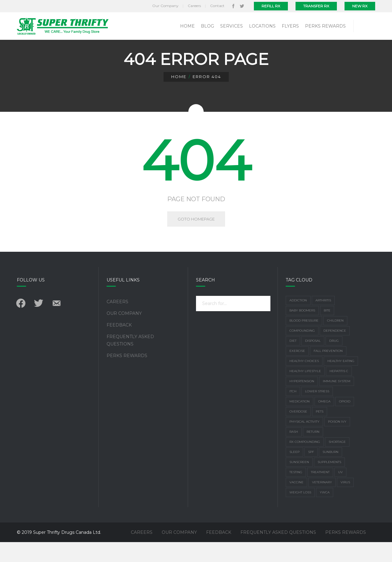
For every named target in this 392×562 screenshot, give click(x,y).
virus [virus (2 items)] (345, 502)
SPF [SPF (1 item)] (311, 472)
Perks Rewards (127, 375)
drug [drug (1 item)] (334, 361)
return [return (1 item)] (313, 452)
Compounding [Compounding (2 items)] (302, 351)
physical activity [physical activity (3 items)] (304, 441)
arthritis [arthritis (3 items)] (323, 320)
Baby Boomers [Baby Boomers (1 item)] (302, 330)
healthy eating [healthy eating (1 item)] (341, 381)
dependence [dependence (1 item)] (335, 351)
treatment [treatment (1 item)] (320, 492)
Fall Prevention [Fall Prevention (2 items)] (328, 371)
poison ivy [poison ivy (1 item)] (337, 441)
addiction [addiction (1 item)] (298, 320)
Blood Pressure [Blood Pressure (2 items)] (304, 340)
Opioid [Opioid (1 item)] (345, 421)
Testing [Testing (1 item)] (296, 492)
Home (179, 96)
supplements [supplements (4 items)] (329, 482)
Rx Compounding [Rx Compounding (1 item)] (305, 462)
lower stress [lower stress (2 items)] (317, 411)
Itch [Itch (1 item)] (293, 411)
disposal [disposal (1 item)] (313, 361)
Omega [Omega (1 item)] (324, 421)
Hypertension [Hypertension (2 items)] (302, 401)
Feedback (119, 345)
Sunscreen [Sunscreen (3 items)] (299, 482)
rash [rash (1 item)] (294, 452)
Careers (117, 322)
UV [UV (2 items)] (340, 492)
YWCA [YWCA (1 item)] (325, 512)
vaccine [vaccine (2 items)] (296, 502)
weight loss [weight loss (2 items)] (300, 512)
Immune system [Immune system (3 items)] (337, 401)
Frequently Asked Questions (130, 360)
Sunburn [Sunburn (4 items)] (330, 472)
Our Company (124, 333)
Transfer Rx (316, 6)
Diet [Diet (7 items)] (293, 361)
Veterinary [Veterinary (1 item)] (322, 502)
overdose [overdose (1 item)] (298, 431)
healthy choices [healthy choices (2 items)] (304, 381)
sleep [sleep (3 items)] (294, 472)
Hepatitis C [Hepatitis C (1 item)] (339, 391)
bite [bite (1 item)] (327, 330)
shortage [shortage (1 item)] (337, 462)
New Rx (360, 6)
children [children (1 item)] (335, 340)
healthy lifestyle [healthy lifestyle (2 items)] (305, 391)
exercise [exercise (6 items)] (297, 371)
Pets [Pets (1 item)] (320, 431)
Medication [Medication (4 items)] (300, 421)
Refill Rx (271, 6)
